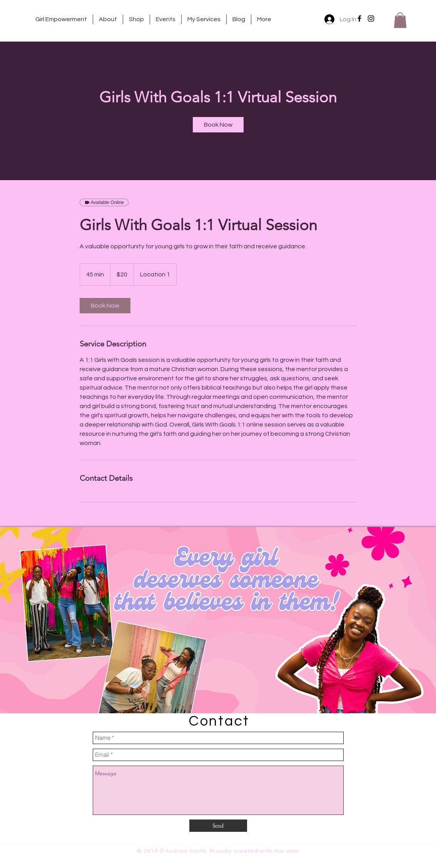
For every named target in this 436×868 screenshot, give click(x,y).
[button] (400, 20)
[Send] (218, 826)
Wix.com (286, 851)
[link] (218, 125)
